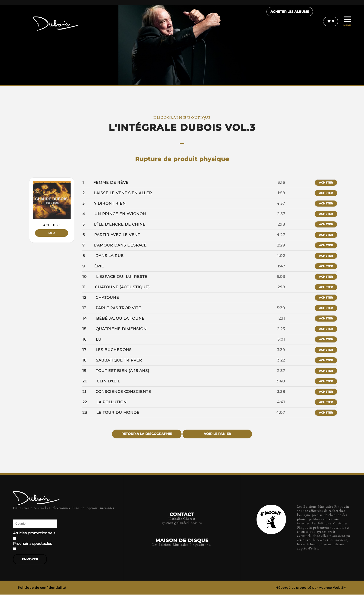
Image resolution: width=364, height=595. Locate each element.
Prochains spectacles (32, 544)
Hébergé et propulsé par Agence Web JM (311, 588)
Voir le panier (217, 434)
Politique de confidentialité (42, 588)
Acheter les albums (296, 22)
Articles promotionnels (34, 533)
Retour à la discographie (147, 434)
